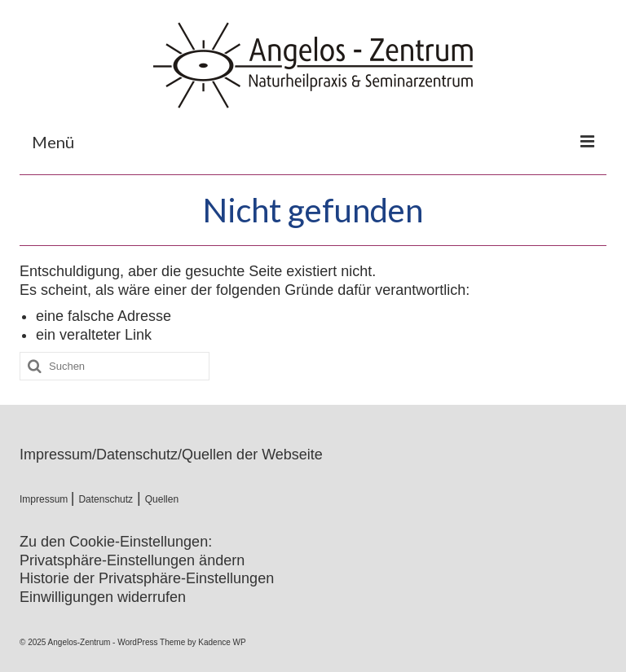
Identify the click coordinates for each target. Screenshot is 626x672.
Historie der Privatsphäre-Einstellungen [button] (147, 578)
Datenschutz (106, 499)
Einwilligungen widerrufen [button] (103, 597)
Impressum (45, 499)
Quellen (162, 499)
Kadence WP (222, 642)
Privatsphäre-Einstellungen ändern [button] (132, 560)
